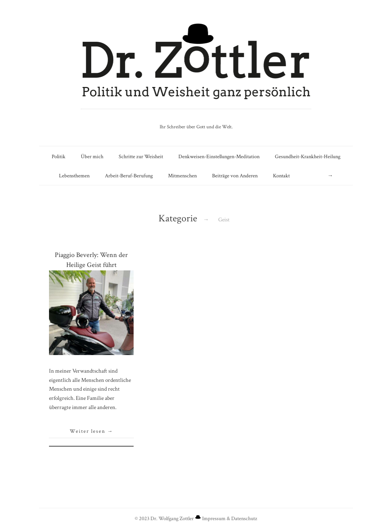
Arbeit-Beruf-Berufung (129, 176)
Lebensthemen (74, 176)
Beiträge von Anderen (235, 176)
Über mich (92, 156)
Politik (59, 156)
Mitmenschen (182, 176)
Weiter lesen (91, 431)
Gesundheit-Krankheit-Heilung (308, 156)
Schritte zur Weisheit (141, 156)
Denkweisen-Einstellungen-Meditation (219, 156)
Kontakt (281, 176)
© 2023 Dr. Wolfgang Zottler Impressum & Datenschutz (196, 518)
